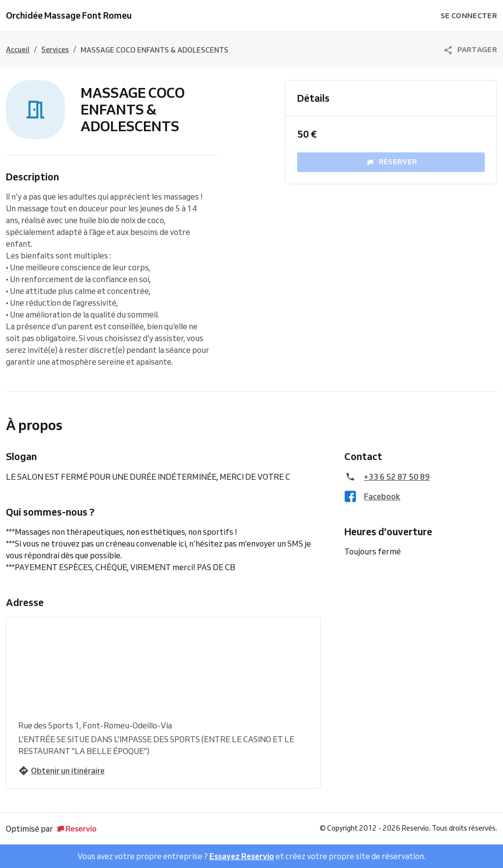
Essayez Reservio (242, 856)
